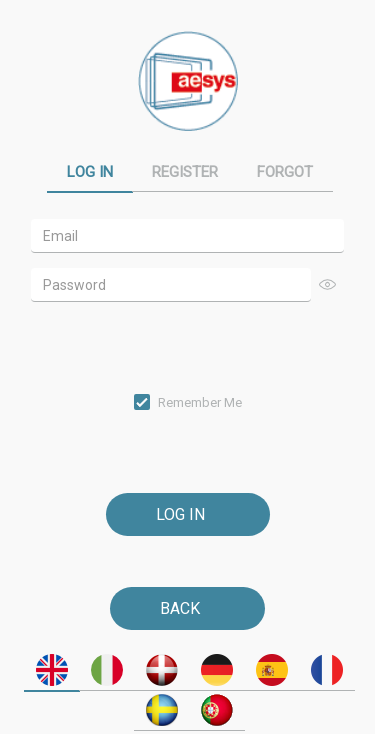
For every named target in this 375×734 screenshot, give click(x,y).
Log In (90, 172)
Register (185, 172)
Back (180, 608)
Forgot (285, 172)
